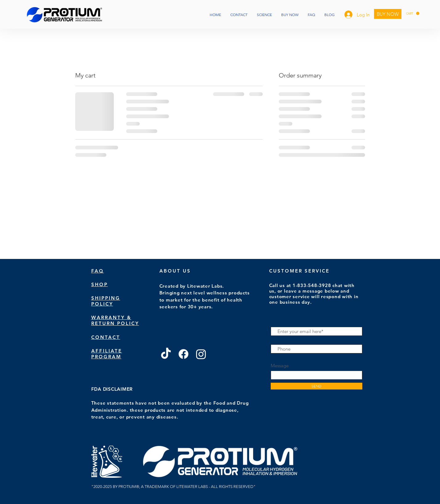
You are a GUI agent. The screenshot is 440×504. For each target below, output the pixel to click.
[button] (413, 13)
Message (280, 366)
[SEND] (317, 386)
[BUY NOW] (388, 14)
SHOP (100, 284)
